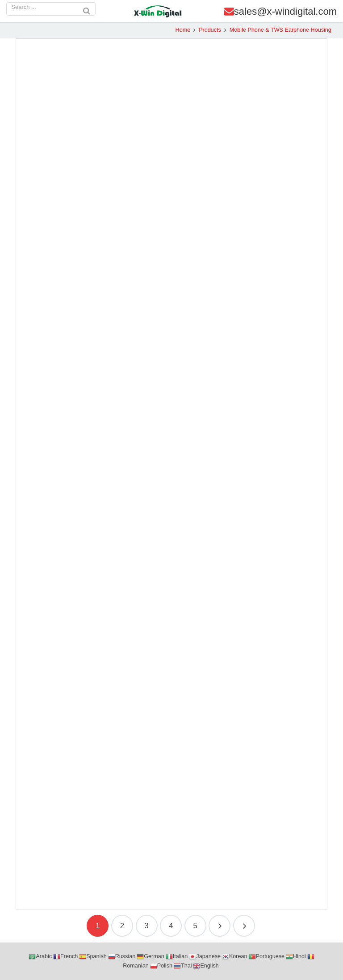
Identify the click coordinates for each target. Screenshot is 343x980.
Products (206, 30)
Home (179, 30)
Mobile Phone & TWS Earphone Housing (276, 30)
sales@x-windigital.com (285, 11)
